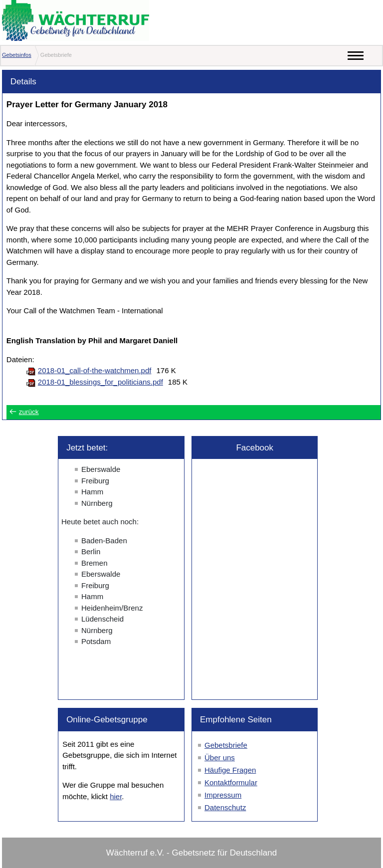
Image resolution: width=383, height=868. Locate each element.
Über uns (220, 758)
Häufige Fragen (230, 770)
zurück (29, 412)
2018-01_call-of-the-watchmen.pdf (95, 370)
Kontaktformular (231, 782)
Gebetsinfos (17, 55)
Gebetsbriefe (226, 745)
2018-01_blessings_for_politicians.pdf (100, 382)
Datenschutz (225, 807)
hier (116, 796)
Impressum (223, 795)
